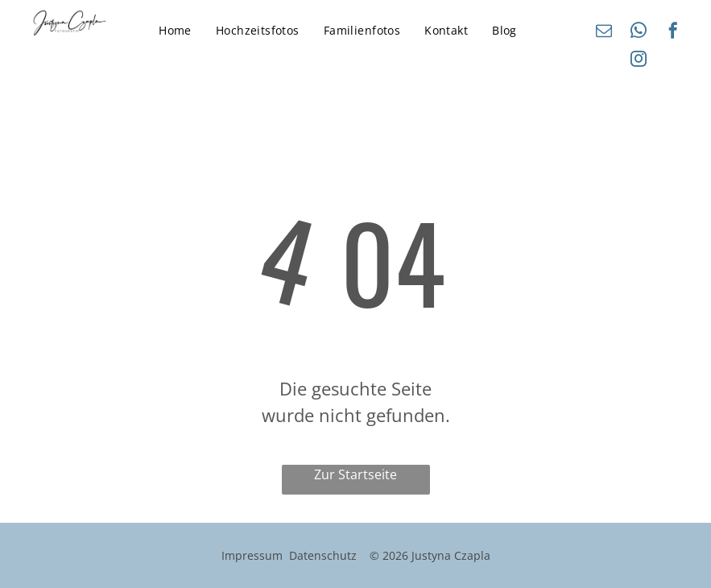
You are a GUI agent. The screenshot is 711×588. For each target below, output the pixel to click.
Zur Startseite (355, 474)
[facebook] (673, 33)
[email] (604, 33)
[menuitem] (175, 30)
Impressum (252, 555)
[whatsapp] (639, 33)
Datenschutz (323, 555)
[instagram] (639, 61)
